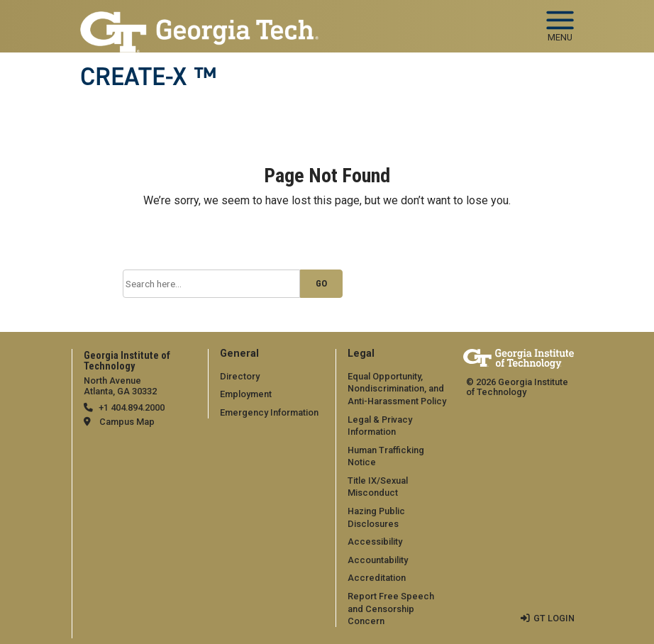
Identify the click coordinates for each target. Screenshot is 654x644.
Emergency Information (269, 412)
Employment (246, 394)
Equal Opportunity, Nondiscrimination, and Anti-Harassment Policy (397, 389)
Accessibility (375, 542)
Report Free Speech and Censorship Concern (391, 609)
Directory (240, 376)
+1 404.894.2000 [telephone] (132, 407)
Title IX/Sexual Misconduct (378, 487)
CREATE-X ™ (148, 77)
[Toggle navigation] (560, 21)
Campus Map (127, 422)
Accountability (378, 560)
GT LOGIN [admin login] (554, 618)
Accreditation (377, 578)
